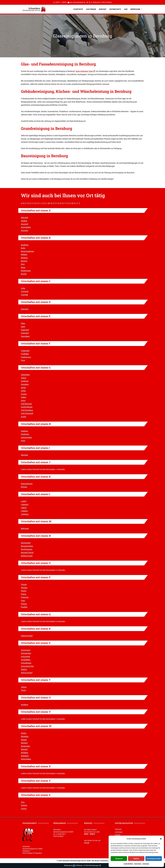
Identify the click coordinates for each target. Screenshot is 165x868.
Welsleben (25, 736)
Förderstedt (25, 351)
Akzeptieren (119, 859)
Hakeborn (25, 431)
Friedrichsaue (26, 357)
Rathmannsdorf (27, 636)
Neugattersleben (27, 546)
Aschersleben (26, 227)
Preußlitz (24, 607)
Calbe (23, 288)
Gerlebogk (25, 381)
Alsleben (24, 221)
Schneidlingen (26, 663)
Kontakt (103, 9)
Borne (23, 267)
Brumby (24, 274)
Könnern (24, 487)
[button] (161, 839)
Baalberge (25, 245)
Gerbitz (24, 378)
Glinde (23, 388)
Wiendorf (24, 749)
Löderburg (25, 514)
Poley (23, 601)
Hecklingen (25, 434)
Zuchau (24, 809)
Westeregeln (25, 746)
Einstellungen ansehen (154, 859)
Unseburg (24, 705)
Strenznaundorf (27, 673)
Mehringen (25, 528)
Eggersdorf (25, 330)
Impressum (146, 864)
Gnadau (24, 394)
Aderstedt (24, 218)
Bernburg (87, 64)
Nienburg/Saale (27, 556)
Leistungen (91, 9)
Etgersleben (25, 336)
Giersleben (25, 384)
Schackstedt (25, 657)
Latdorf (24, 501)
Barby (23, 248)
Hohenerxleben (26, 437)
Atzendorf (25, 231)
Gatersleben (25, 375)
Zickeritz (24, 805)
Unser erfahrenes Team (84, 71)
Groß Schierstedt (27, 413)
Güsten (24, 417)
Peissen (24, 584)
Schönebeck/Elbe (27, 666)
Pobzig (24, 594)
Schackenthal (26, 653)
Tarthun (24, 687)
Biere (23, 264)
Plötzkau (24, 588)
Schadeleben (26, 660)
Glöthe (23, 391)
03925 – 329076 (61, 2)
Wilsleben (25, 753)
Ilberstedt (24, 455)
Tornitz (23, 690)
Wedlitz (24, 733)
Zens (23, 802)
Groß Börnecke (26, 404)
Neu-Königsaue (27, 549)
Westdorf (24, 743)
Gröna (23, 401)
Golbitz (24, 397)
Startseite (78, 9)
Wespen (24, 740)
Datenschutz (138, 864)
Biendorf (24, 261)
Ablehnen (136, 859)
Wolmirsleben (26, 759)
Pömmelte (25, 597)
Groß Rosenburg (27, 410)
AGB (126, 9)
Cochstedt (25, 291)
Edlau (23, 323)
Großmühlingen (27, 407)
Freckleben (25, 354)
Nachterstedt (26, 543)
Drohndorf (25, 309)
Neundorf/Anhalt (27, 553)
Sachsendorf (26, 650)
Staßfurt (24, 669)
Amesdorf (25, 224)
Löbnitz (24, 508)
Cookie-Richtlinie (128, 864)
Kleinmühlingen (27, 484)
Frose (23, 360)
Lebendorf (25, 505)
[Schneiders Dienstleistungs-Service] (34, 9)
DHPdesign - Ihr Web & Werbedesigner (87, 865)
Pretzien (24, 604)
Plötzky (24, 591)
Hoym (23, 441)
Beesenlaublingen (28, 251)
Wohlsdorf (25, 756)
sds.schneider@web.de (78, 2)
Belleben (24, 255)
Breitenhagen (26, 271)
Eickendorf (25, 333)
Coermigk (24, 295)
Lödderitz (24, 511)
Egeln (23, 327)
